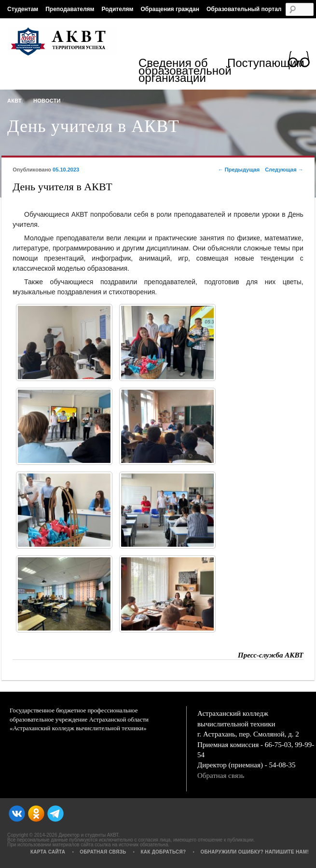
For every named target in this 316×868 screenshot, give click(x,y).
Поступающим (266, 64)
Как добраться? (163, 852)
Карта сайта (48, 852)
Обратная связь (221, 776)
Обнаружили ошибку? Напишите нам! (254, 852)
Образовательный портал (244, 9)
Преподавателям (70, 9)
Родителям (117, 9)
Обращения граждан (170, 9)
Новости (47, 101)
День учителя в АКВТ (93, 126)
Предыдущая (239, 170)
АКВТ (14, 101)
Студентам (23, 9)
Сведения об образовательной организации (183, 71)
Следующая (284, 170)
